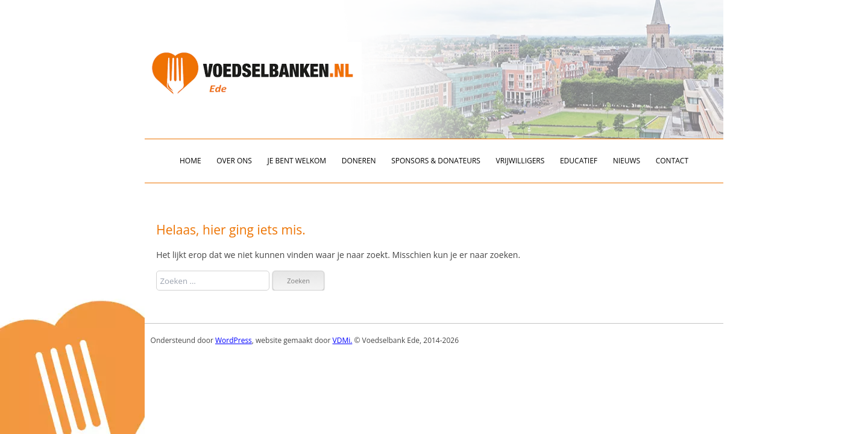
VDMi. (343, 340)
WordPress (234, 340)
